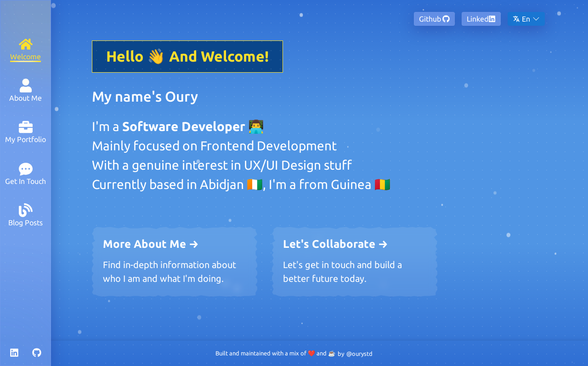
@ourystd (359, 354)
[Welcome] (25, 49)
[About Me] (25, 90)
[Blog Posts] (25, 215)
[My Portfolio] (25, 132)
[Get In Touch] (25, 174)
